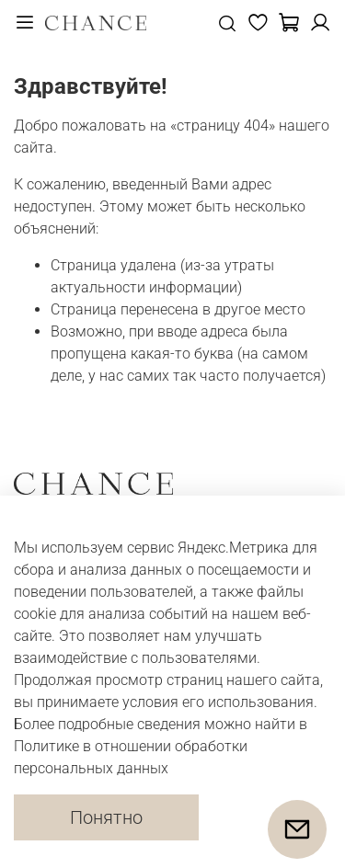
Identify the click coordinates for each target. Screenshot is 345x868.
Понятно (106, 817)
